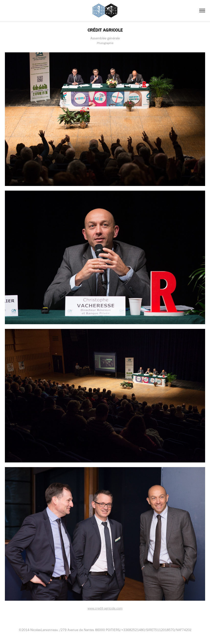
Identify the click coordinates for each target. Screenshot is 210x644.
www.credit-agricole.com (105, 608)
